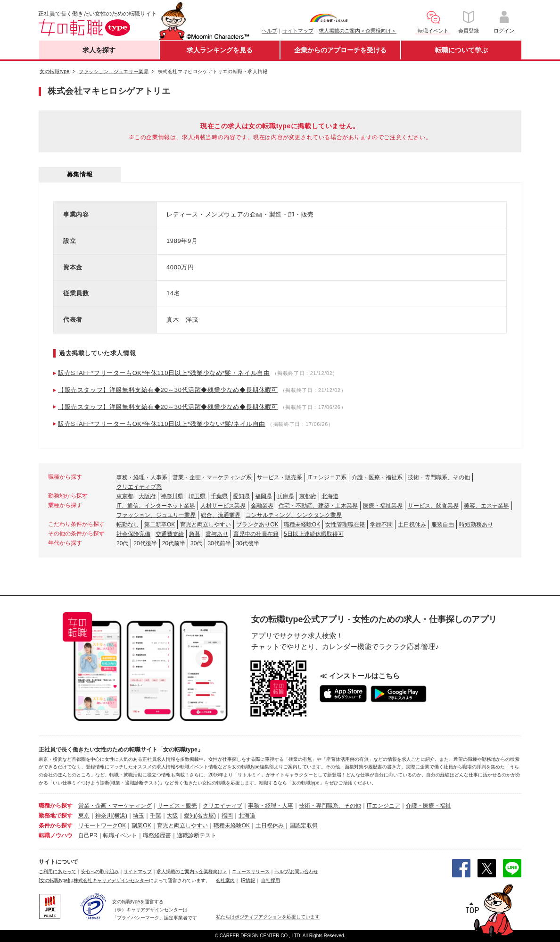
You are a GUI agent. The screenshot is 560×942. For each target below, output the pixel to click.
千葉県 (219, 496)
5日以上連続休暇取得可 (314, 534)
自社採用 (271, 880)
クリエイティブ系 (139, 487)
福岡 (227, 816)
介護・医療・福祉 (428, 806)
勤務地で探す (56, 816)
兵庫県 (286, 496)
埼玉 (139, 816)
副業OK (141, 825)
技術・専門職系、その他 (439, 477)
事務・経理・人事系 (142, 477)
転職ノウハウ (56, 835)
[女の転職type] (54, 880)
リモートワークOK (102, 825)
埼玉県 (197, 496)
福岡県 (264, 496)
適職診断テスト (197, 835)
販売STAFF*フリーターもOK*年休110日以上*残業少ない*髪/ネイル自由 (162, 424)
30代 (196, 543)
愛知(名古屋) (200, 816)
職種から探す (56, 806)
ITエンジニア (383, 806)
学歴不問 (381, 525)
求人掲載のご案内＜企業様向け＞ (358, 31)
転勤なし (128, 525)
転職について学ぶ (461, 50)
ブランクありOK (257, 525)
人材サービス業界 (223, 506)
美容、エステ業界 (486, 506)
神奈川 (104, 816)
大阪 (173, 816)
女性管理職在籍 (345, 525)
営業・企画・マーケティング (115, 806)
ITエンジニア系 (327, 477)
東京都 (125, 496)
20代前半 (174, 543)
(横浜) (120, 816)
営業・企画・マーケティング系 (212, 477)
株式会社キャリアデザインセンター (111, 880)
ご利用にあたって (58, 871)
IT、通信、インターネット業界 (156, 506)
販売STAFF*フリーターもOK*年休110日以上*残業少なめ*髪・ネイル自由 (164, 373)
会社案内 (225, 880)
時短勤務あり (476, 525)
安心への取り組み (100, 871)
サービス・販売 (177, 806)
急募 (195, 534)
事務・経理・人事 (271, 806)
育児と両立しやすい (206, 525)
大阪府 (147, 496)
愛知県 (241, 496)
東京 (84, 816)
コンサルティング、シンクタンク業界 (294, 515)
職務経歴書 (157, 835)
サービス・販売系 (280, 477)
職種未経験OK (302, 525)
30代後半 (248, 543)
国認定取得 (304, 825)
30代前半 (219, 543)
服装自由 (443, 525)
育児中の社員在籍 (256, 534)
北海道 (330, 496)
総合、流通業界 (221, 515)
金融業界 (262, 506)
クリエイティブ (222, 806)
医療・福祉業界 (383, 506)
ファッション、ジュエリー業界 (156, 515)
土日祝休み (412, 525)
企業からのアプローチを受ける (340, 50)
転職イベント (120, 835)
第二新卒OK (160, 525)
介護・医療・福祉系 (377, 477)
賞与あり (217, 534)
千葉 (156, 816)
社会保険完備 (133, 534)
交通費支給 (170, 534)
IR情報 (248, 880)
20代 (122, 543)
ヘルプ (269, 31)
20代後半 (145, 543)
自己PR (88, 835)
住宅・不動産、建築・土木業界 (318, 506)
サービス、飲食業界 (433, 506)
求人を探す (99, 50)
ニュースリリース (251, 871)
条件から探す (56, 825)
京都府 (308, 496)
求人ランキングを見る (220, 50)
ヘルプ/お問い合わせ (296, 871)
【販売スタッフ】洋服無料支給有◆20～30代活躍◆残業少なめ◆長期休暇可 (168, 390)
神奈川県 (172, 496)
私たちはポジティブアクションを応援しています (268, 917)
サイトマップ (298, 31)
